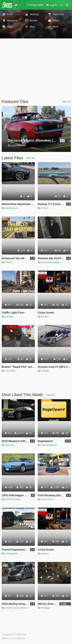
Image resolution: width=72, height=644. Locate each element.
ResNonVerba (13, 499)
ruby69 (45, 371)
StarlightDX (12, 553)
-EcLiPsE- (11, 371)
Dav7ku (10, 445)
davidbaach (12, 208)
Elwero (45, 316)
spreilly (9, 316)
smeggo (46, 608)
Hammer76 (47, 499)
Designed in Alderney (14, 634)
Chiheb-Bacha (49, 445)
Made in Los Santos (13, 638)
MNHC (9, 262)
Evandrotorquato (51, 262)
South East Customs (17, 608)
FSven (45, 208)
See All (66, 102)
